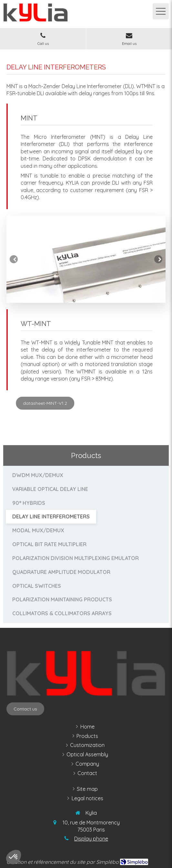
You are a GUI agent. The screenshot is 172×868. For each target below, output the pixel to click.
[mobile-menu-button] (161, 11)
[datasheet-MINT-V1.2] (82, 403)
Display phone (91, 839)
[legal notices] (87, 798)
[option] (86, 259)
